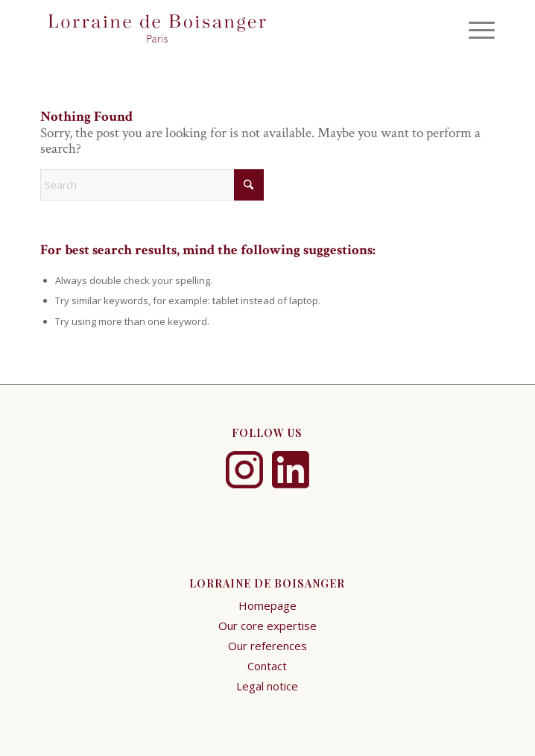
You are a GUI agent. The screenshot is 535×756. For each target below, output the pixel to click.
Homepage (267, 605)
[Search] (152, 185)
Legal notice (267, 686)
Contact (267, 666)
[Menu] (474, 30)
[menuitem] (474, 30)
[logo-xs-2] (222, 30)
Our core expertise (267, 626)
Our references (267, 646)
